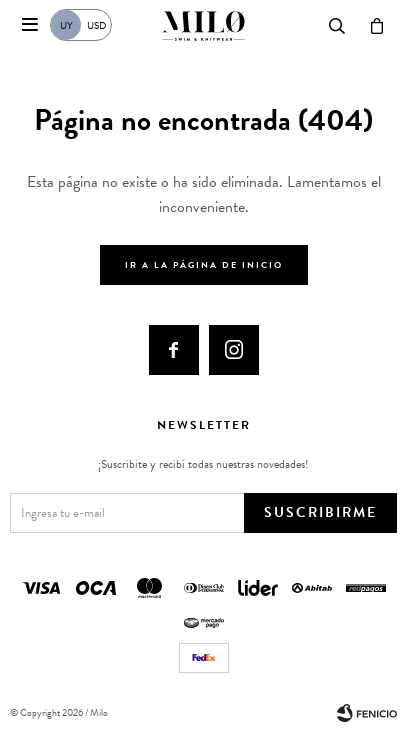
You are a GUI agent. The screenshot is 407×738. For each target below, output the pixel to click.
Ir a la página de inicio (204, 265)
